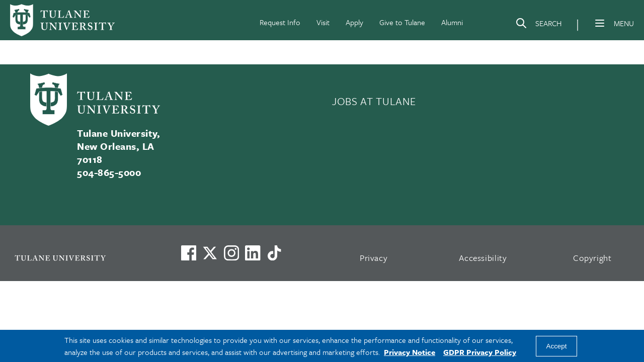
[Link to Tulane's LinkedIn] (253, 253)
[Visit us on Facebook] (189, 253)
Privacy (374, 258)
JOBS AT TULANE (374, 101)
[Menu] (600, 23)
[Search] (538, 25)
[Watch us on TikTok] (274, 253)
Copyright (592, 258)
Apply (354, 22)
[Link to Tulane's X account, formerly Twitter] (210, 253)
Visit (323, 22)
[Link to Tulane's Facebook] (231, 253)
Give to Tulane (402, 22)
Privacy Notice (410, 352)
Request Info (280, 22)
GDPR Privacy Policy (480, 352)
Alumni (452, 22)
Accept (557, 346)
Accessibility (483, 258)
